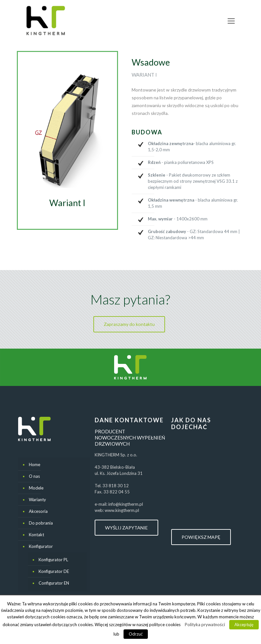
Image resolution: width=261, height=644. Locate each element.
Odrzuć (136, 634)
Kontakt (36, 535)
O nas (34, 476)
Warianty (37, 500)
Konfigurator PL (53, 560)
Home (35, 464)
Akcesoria (38, 511)
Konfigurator (41, 546)
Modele (36, 488)
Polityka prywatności (205, 625)
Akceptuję (244, 625)
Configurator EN (54, 583)
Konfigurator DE (54, 571)
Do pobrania (41, 523)
